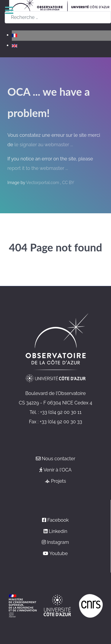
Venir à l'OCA (58, 470)
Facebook (58, 520)
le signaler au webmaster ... (44, 145)
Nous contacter (59, 459)
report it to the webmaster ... (38, 168)
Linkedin (58, 531)
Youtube (59, 553)
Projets (58, 481)
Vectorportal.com (43, 183)
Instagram (58, 542)
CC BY (68, 183)
